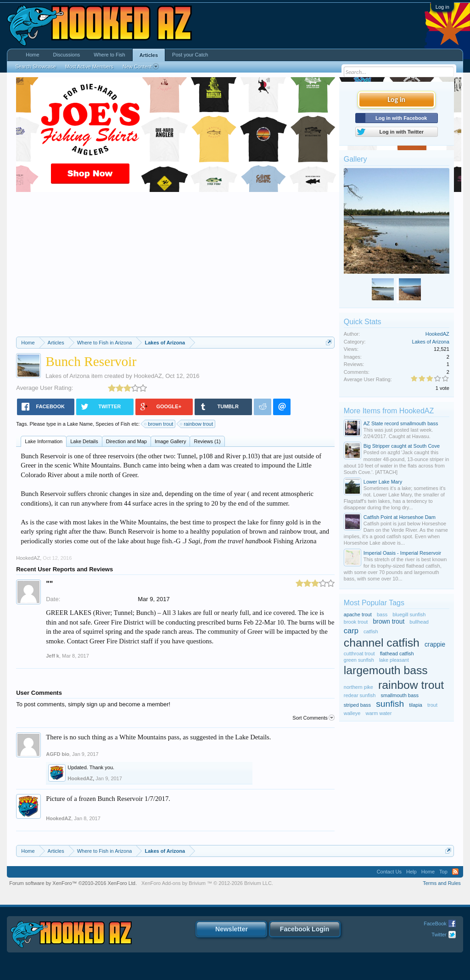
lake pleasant (394, 660)
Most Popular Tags (374, 603)
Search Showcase (36, 67)
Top (443, 872)
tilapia (416, 705)
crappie (435, 645)
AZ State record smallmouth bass (401, 423)
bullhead (419, 622)
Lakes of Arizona (67, 376)
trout (432, 705)
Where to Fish (109, 55)
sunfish (390, 704)
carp (351, 631)
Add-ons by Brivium (207, 883)
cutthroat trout (359, 653)
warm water (379, 713)
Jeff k (53, 656)
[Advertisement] (175, 268)
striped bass (357, 705)
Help (411, 872)
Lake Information (44, 441)
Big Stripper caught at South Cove (402, 446)
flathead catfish (397, 653)
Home (32, 55)
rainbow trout (197, 424)
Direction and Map (126, 441)
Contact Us (389, 872)
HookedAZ (148, 376)
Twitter (439, 935)
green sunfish (359, 660)
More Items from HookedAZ (389, 411)
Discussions (67, 55)
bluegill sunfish (409, 614)
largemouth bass (386, 670)
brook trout (356, 622)
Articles (149, 55)
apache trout (358, 614)
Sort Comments (313, 718)
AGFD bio (58, 754)
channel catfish (382, 643)
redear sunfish (360, 695)
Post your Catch (190, 55)
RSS (455, 872)
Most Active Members (89, 67)
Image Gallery (170, 441)
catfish (371, 631)
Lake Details (84, 441)
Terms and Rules (442, 883)
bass (382, 614)
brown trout (159, 424)
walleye (352, 713)
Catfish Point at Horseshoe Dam (400, 517)
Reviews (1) (207, 441)
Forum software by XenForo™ (73, 883)
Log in (442, 7)
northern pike (358, 687)
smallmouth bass (400, 695)
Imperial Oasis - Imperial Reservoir (402, 553)
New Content (141, 67)
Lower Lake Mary (383, 482)
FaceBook (435, 924)
